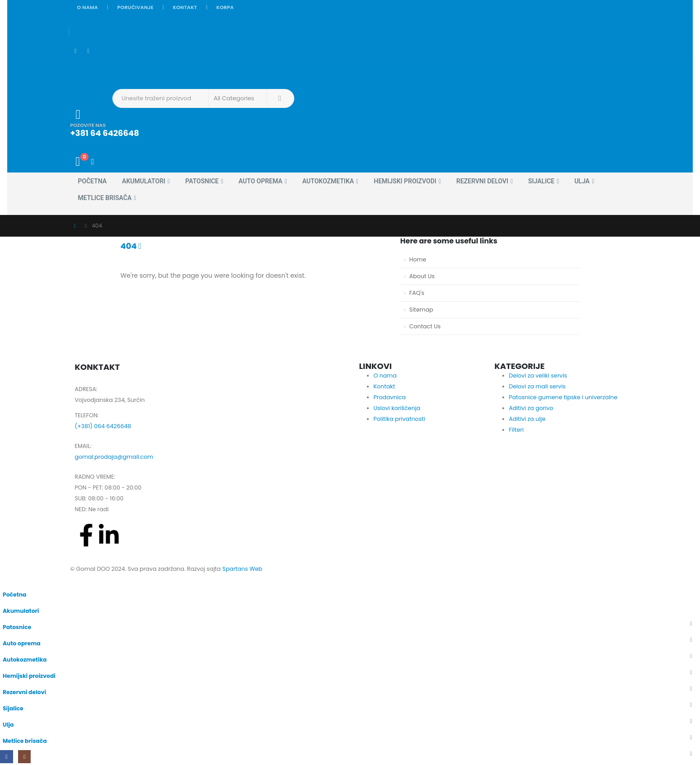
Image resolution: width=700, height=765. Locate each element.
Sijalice (541, 181)
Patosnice (202, 181)
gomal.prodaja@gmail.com (114, 457)
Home (418, 259)
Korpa (225, 7)
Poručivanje (135, 7)
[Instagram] (88, 51)
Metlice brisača (105, 198)
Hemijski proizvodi (405, 181)
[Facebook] (76, 51)
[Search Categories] (238, 98)
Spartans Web (242, 569)
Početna (93, 181)
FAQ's (417, 293)
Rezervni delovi (482, 181)
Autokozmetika (328, 181)
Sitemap (421, 310)
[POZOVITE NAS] (281, 123)
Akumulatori (144, 181)
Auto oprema (261, 181)
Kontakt (185, 7)
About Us (422, 276)
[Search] (280, 98)
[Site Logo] (95, 68)
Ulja (582, 181)
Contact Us (425, 326)
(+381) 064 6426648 (103, 426)
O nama (88, 7)
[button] (5, 580)
